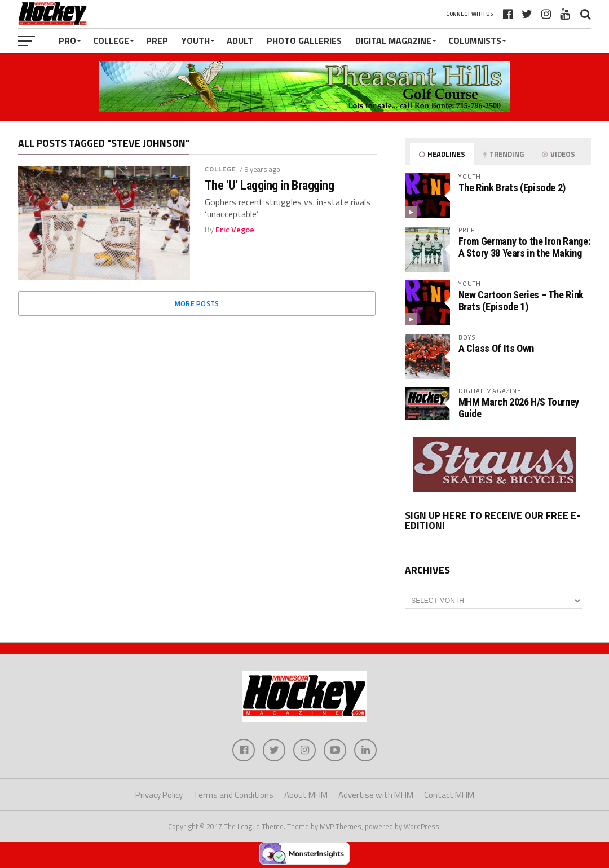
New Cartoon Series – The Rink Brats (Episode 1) (521, 300)
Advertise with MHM (376, 795)
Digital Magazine (393, 41)
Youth (196, 41)
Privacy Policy (159, 795)
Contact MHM (449, 795)
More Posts (197, 303)
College (111, 41)
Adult (240, 41)
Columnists (475, 41)
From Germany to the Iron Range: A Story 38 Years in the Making (524, 247)
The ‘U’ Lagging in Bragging (270, 185)
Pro (67, 41)
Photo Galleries (304, 41)
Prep (157, 41)
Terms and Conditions (233, 795)
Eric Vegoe (235, 230)
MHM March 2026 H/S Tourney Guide (519, 407)
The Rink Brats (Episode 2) (512, 188)
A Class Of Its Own (496, 348)
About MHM (306, 795)
